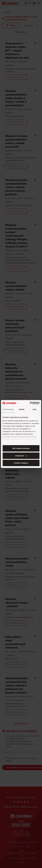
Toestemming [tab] (8, 409)
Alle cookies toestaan (21, 448)
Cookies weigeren (21, 463)
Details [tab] (22, 409)
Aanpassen (21, 456)
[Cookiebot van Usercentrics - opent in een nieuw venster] (30, 403)
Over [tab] (35, 409)
